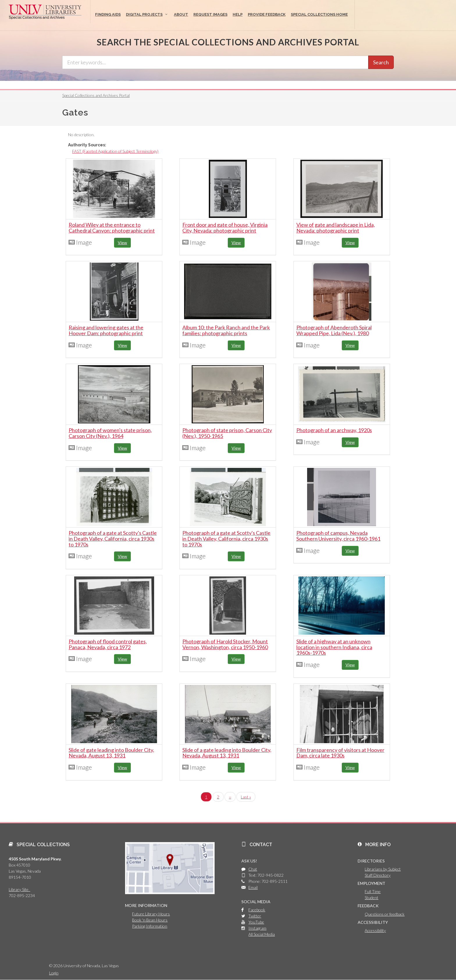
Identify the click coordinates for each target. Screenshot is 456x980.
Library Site (19, 889)
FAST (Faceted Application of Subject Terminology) (115, 151)
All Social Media (262, 934)
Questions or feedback (385, 914)
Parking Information (150, 926)
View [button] (122, 243)
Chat (253, 869)
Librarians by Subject (383, 869)
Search (381, 62)
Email (253, 887)
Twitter (255, 916)
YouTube (256, 922)
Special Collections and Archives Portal (96, 95)
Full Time (373, 891)
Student (372, 898)
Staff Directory (378, 875)
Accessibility (375, 930)
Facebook (257, 910)
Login (54, 973)
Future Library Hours (151, 914)
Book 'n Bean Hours (150, 920)
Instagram (257, 928)
